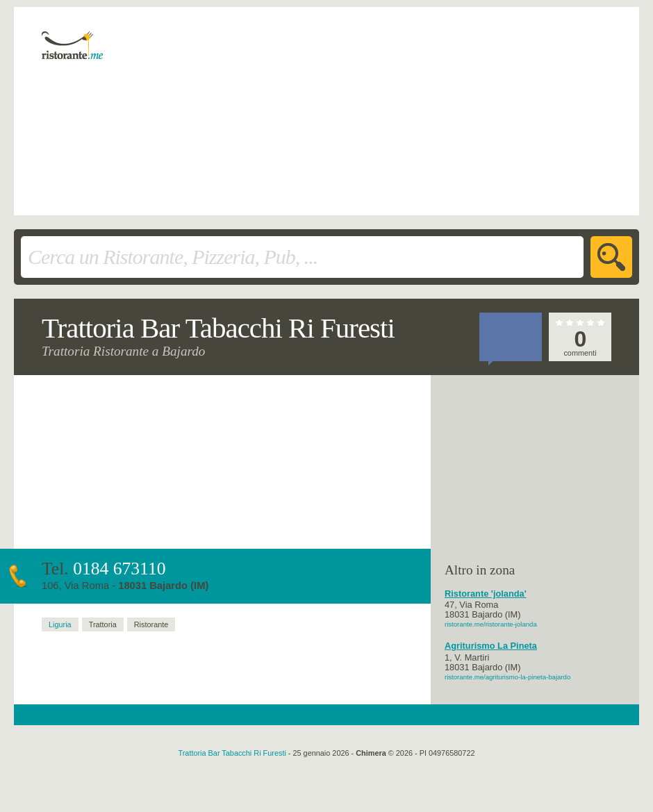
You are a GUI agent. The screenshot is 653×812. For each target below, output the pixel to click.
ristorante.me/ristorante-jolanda (491, 624)
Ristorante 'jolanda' (486, 594)
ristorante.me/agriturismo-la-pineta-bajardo (507, 677)
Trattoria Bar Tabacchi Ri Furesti (232, 753)
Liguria (60, 624)
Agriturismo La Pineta (491, 646)
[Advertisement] (330, 111)
